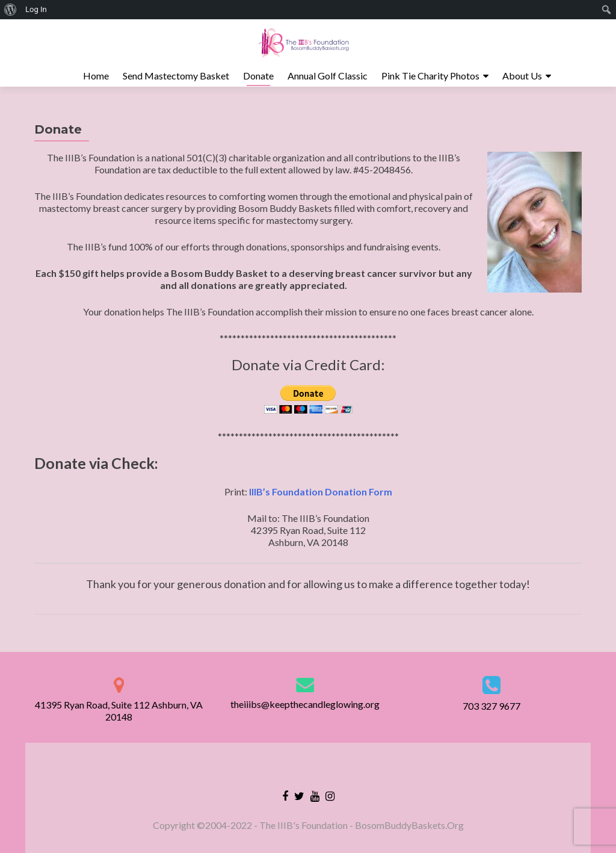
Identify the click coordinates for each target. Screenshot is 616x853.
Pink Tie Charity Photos (430, 76)
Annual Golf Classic (328, 76)
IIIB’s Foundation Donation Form (321, 492)
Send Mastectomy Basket (176, 76)
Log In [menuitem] (36, 9)
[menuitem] (11, 10)
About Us (522, 76)
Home (96, 76)
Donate (258, 76)
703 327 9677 (491, 706)
